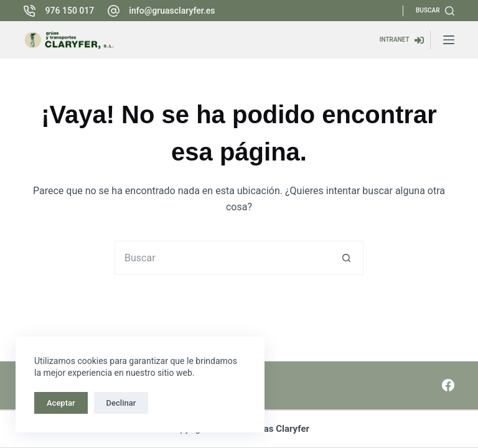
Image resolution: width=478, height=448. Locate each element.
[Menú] (449, 40)
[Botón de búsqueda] (346, 258)
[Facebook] (448, 385)
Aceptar (61, 403)
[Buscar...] (222, 258)
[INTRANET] (402, 40)
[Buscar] (435, 11)
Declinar (121, 403)
